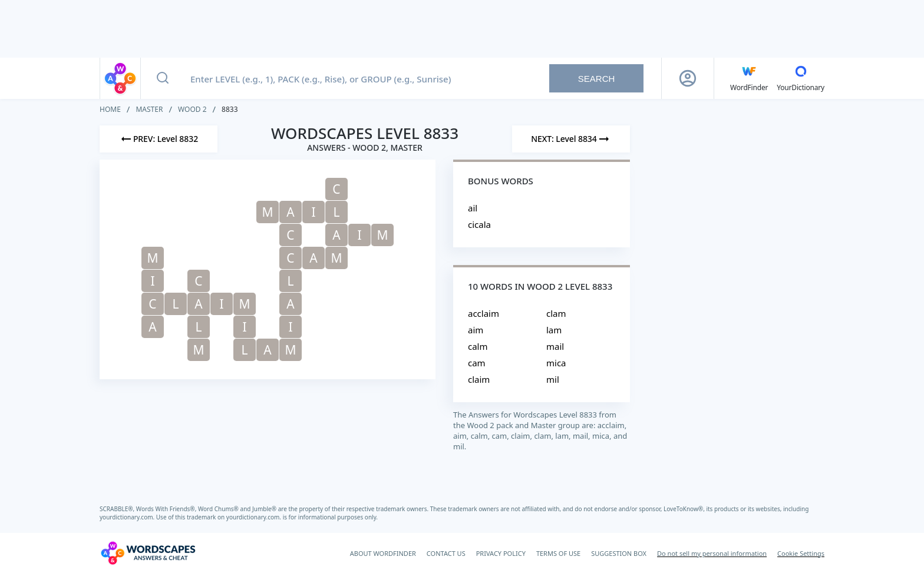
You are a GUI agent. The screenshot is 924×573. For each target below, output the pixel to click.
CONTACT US (446, 553)
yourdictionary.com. (128, 517)
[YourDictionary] (801, 78)
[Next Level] (571, 139)
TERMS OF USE (558, 553)
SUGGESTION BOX (619, 553)
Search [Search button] (597, 79)
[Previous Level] (159, 139)
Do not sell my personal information (712, 553)
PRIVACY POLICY (501, 553)
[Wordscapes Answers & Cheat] (148, 553)
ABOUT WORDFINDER (383, 553)
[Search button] (163, 78)
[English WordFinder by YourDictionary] (749, 78)
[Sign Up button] (688, 78)
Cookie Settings (801, 553)
